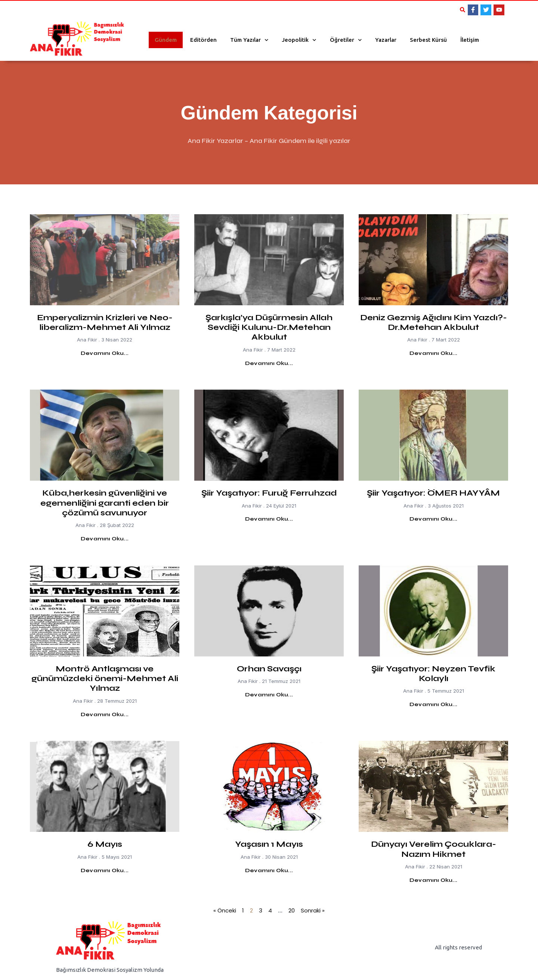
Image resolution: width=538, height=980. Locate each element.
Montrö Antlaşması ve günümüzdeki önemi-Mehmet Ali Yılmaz (105, 679)
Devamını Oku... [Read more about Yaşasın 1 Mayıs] (269, 870)
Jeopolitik (299, 40)
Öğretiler (346, 40)
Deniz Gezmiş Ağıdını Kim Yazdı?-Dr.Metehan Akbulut (434, 322)
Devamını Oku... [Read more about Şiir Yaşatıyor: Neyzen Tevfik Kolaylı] (433, 704)
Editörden (203, 40)
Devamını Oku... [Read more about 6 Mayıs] (105, 870)
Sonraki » (313, 910)
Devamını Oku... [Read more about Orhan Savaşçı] (269, 695)
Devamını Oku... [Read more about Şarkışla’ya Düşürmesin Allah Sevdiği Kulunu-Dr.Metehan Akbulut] (269, 363)
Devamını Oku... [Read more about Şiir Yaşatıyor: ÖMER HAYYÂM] (433, 519)
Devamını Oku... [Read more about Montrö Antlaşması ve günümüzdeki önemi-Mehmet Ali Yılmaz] (105, 714)
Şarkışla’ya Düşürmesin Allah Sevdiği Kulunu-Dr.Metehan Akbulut (269, 327)
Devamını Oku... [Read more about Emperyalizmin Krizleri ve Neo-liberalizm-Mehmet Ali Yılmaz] (105, 353)
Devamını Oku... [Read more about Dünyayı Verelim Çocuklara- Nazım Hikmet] (433, 880)
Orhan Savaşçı (269, 669)
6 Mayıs (105, 844)
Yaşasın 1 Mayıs (269, 844)
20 (292, 910)
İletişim (470, 40)
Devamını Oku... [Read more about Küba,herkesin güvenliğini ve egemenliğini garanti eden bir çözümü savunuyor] (105, 539)
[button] (463, 10)
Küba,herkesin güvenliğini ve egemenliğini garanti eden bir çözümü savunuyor (105, 503)
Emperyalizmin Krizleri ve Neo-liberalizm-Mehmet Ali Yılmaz (105, 322)
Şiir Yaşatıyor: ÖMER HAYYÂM (433, 493)
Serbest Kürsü (428, 40)
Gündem (166, 40)
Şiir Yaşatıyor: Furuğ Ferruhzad (269, 493)
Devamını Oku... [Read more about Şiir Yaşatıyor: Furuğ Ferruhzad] (269, 519)
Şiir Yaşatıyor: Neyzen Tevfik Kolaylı (433, 674)
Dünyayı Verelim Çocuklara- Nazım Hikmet (434, 849)
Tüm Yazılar (249, 40)
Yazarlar (386, 40)
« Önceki (225, 910)
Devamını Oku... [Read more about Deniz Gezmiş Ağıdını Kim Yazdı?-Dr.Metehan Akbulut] (433, 353)
